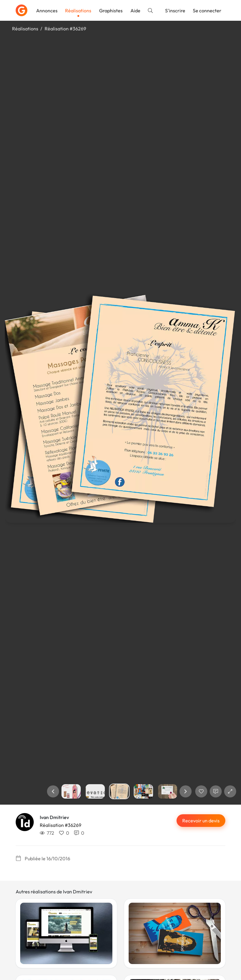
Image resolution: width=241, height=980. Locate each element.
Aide (135, 11)
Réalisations (78, 11)
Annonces (47, 11)
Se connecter (207, 11)
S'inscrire (175, 11)
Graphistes (111, 11)
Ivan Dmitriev (54, 817)
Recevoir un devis (201, 821)
